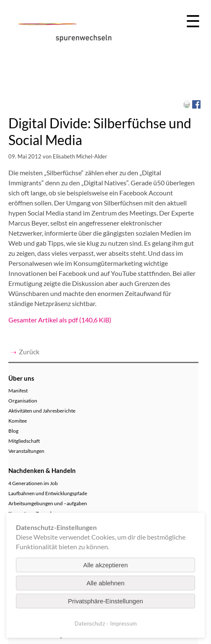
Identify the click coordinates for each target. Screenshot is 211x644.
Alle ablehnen (106, 583)
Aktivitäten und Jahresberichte (42, 411)
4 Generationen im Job (33, 483)
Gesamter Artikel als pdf (60, 320)
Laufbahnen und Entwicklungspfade (48, 493)
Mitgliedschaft (24, 441)
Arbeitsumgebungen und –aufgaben (48, 503)
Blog (13, 431)
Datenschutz (90, 623)
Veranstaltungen (26, 451)
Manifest (18, 391)
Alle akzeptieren (106, 565)
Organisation (23, 401)
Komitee (18, 421)
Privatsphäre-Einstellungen (105, 601)
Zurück (29, 352)
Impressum (124, 623)
